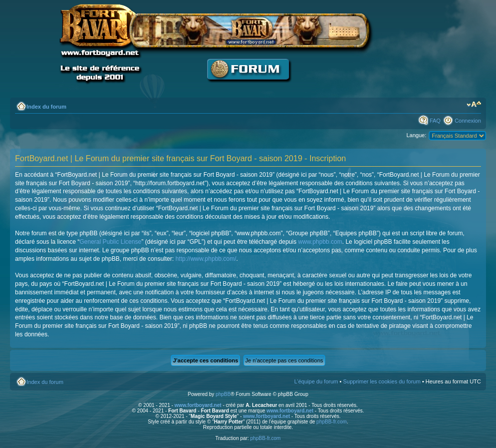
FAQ (435, 121)
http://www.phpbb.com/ (206, 259)
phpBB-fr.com (332, 422)
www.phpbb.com (320, 242)
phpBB (223, 394)
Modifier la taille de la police (474, 105)
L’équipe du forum (316, 381)
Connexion (468, 121)
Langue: (416, 135)
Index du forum (46, 107)
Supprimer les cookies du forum (382, 381)
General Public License (110, 242)
